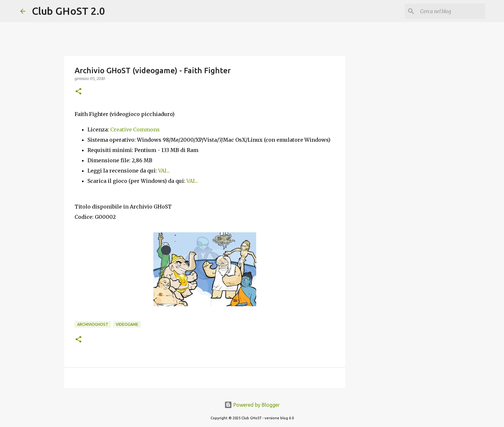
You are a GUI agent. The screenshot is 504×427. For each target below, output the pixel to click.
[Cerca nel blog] (451, 11)
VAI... (164, 171)
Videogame (127, 324)
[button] (78, 92)
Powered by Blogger (252, 405)
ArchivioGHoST (93, 324)
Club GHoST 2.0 (68, 11)
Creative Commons (135, 129)
